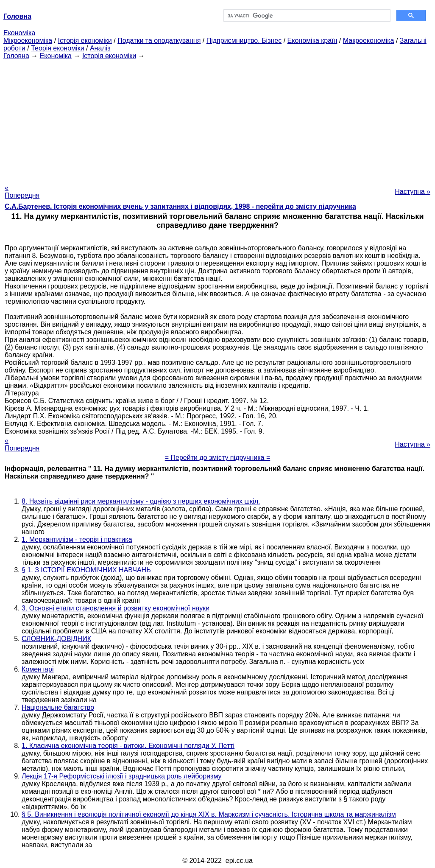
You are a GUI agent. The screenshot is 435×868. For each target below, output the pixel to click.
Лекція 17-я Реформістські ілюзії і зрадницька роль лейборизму (122, 776)
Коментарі (38, 669)
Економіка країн (312, 41)
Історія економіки (85, 41)
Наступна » (413, 192)
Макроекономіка (369, 41)
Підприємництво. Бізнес (244, 41)
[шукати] (306, 16)
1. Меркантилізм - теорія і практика (77, 539)
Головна (16, 56)
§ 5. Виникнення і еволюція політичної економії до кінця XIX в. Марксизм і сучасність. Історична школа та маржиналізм (209, 814)
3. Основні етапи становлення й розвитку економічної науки (116, 608)
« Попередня (22, 192)
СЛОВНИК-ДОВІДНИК (56, 639)
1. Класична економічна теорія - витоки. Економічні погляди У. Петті (128, 746)
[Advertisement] (217, 119)
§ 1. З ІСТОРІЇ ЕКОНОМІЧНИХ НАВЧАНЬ (86, 570)
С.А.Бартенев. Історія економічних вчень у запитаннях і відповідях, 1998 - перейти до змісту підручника (180, 206)
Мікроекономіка (28, 41)
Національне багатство (58, 707)
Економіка (19, 33)
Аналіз (100, 48)
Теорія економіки (57, 48)
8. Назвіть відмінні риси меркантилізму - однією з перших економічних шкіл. (141, 501)
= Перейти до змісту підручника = (218, 458)
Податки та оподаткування (159, 41)
